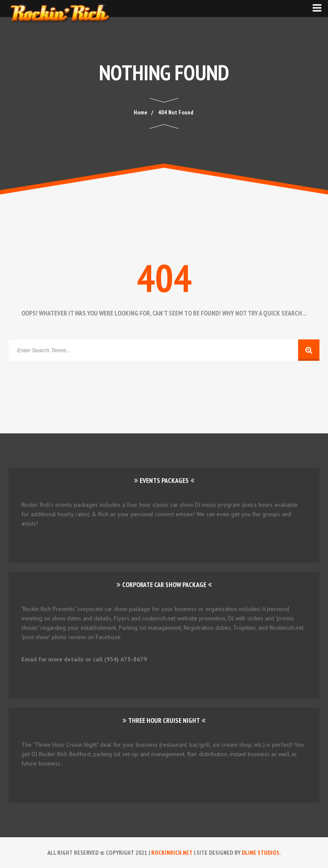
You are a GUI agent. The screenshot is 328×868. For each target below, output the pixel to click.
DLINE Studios (261, 853)
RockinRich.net (172, 853)
